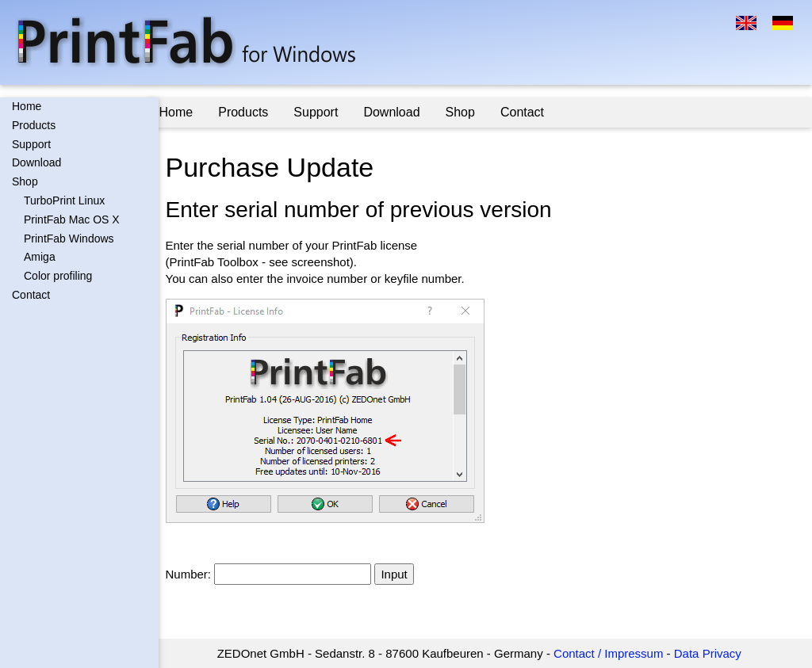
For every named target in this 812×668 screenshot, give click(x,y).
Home (27, 106)
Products (34, 125)
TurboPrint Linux (64, 200)
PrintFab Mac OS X (72, 219)
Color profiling (58, 276)
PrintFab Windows (69, 239)
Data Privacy (714, 653)
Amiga (40, 257)
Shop (25, 181)
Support (31, 144)
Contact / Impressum (615, 653)
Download (36, 162)
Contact (31, 295)
